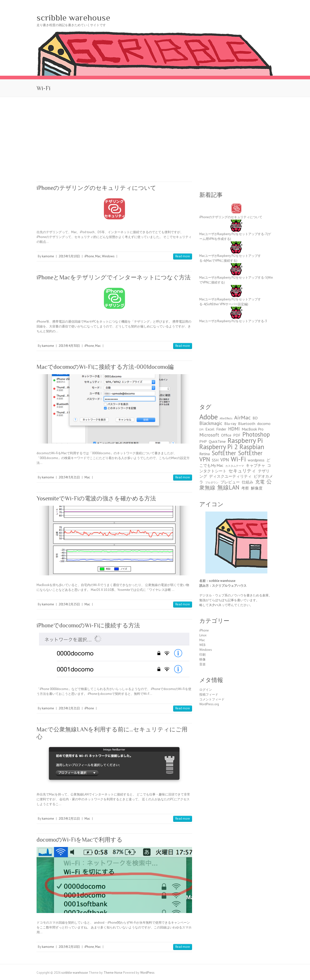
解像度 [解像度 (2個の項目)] (257, 488)
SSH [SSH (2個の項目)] (215, 460)
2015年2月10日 (69, 947)
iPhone (89, 256)
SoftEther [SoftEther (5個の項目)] (224, 453)
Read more (183, 256)
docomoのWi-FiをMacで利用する (80, 840)
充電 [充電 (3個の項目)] (260, 482)
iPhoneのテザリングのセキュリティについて (96, 188)
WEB (202, 645)
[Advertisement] (155, 133)
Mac (98, 256)
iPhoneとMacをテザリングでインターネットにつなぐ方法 (114, 277)
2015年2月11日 (69, 819)
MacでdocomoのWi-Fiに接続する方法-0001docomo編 (105, 367)
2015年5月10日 (69, 256)
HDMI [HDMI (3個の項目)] (234, 429)
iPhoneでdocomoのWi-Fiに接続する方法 (88, 625)
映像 (202, 659)
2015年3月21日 (69, 477)
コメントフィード (212, 699)
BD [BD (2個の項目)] (255, 418)
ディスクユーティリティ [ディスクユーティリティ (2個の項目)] (230, 476)
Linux (203, 635)
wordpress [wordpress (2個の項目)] (256, 460)
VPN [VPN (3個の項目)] (225, 460)
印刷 (202, 655)
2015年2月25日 (69, 604)
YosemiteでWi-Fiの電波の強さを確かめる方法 (96, 498)
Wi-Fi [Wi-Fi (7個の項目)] (238, 459)
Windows (108, 256)
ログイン (206, 690)
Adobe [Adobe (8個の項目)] (209, 417)
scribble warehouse (73, 18)
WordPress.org (209, 704)
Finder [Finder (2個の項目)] (221, 429)
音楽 (202, 664)
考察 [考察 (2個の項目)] (245, 488)
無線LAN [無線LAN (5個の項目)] (228, 487)
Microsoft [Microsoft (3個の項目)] (209, 435)
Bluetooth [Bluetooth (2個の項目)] (247, 423)
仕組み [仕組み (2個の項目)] (248, 482)
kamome (48, 256)
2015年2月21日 (69, 708)
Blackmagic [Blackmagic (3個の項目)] (211, 423)
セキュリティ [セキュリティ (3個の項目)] (242, 471)
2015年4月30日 (69, 346)
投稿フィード (209, 694)
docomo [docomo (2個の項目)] (264, 423)
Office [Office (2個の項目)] (226, 435)
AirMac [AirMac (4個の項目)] (242, 417)
